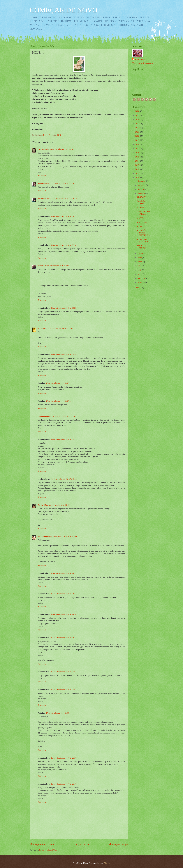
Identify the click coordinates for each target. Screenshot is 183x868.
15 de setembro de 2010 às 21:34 (64, 594)
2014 (138, 161)
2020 (138, 136)
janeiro (141, 282)
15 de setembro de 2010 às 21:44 (64, 638)
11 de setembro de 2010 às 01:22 (64, 183)
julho (140, 258)
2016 (138, 153)
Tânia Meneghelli (45, 536)
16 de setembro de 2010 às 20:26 (64, 758)
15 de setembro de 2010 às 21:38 (64, 614)
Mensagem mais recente (43, 844)
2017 (138, 149)
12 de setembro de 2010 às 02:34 (64, 355)
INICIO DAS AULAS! (142, 247)
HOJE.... (140, 226)
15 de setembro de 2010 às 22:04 (64, 690)
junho (140, 262)
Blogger (107, 863)
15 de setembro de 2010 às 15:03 (66, 536)
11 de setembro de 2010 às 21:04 (60, 329)
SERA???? (141, 197)
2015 (138, 157)
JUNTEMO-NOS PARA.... (144, 213)
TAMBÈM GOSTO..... (142, 202)
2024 (138, 120)
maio (140, 266)
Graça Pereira (44, 149)
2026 (138, 111)
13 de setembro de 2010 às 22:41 (64, 440)
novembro (142, 185)
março (140, 274)
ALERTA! (141, 218)
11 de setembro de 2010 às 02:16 (64, 245)
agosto (140, 253)
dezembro (142, 181)
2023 (138, 124)
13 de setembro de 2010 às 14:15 (64, 416)
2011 (138, 173)
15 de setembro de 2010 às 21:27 (64, 573)
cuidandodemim (44, 416)
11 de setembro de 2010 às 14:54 (58, 266)
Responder (42, 175)
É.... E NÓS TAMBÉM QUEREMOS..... (145, 233)
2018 (138, 144)
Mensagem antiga (118, 844)
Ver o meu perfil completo (143, 63)
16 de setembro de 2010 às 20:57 (64, 784)
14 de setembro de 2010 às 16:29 (64, 479)
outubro (141, 189)
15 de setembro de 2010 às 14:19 (57, 505)
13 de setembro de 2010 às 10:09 (59, 383)
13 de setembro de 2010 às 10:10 (59, 401)
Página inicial (82, 844)
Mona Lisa (42, 329)
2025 (138, 115)
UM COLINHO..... (144, 222)
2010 (138, 177)
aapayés (41, 266)
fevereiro (141, 278)
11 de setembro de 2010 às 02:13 (64, 217)
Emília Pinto (140, 60)
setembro (141, 193)
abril (140, 270)
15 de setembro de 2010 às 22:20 (59, 713)
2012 (138, 169)
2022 (138, 128)
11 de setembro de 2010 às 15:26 (64, 308)
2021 (138, 132)
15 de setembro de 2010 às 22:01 (64, 672)
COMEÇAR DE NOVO (63, 10)
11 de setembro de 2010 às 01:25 (64, 199)
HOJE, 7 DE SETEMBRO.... (144, 241)
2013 (138, 165)
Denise (40, 505)
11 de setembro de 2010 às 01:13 (63, 149)
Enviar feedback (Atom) (49, 850)
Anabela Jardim (44, 183)
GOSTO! (141, 208)
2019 (138, 140)
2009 (138, 288)
